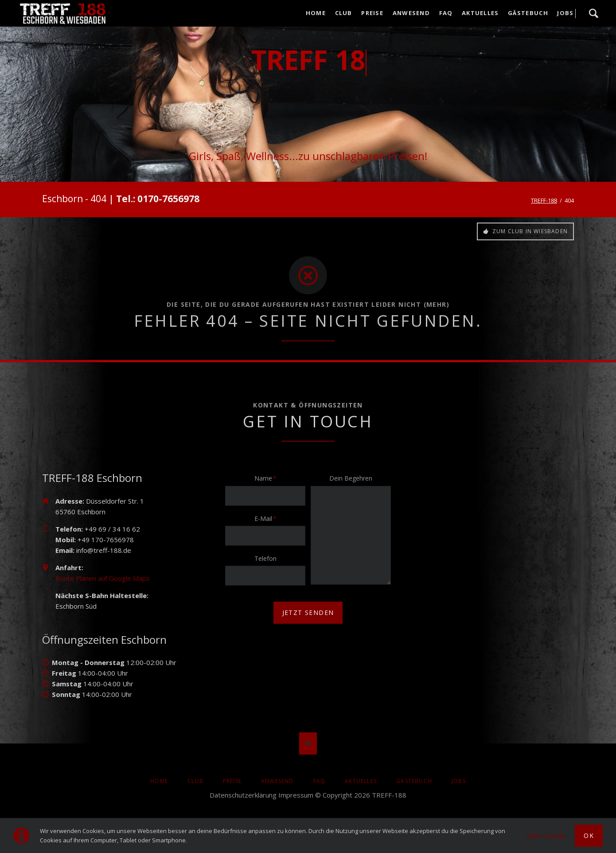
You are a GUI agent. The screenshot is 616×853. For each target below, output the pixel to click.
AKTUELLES (361, 781)
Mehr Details (546, 836)
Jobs (459, 781)
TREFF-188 (544, 200)
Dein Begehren (351, 478)
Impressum (296, 795)
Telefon (265, 558)
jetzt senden (308, 612)
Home (159, 781)
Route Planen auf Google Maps (103, 578)
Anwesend (277, 781)
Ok (589, 835)
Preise (232, 781)
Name (268, 478)
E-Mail (268, 518)
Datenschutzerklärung (243, 795)
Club (195, 781)
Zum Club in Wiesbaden (529, 231)
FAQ (320, 781)
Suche (593, 13)
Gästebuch (414, 781)
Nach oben (308, 743)
